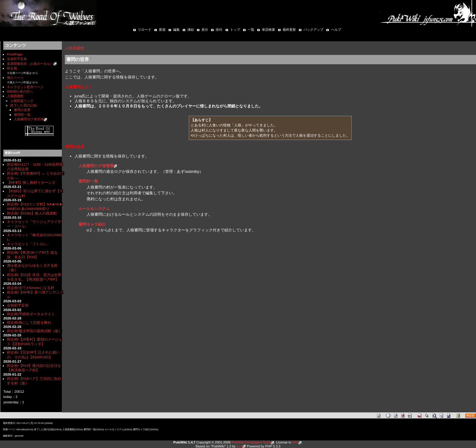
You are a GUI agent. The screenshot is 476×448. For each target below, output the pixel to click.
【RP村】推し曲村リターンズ (31, 182)
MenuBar (21, 429)
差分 (205, 30)
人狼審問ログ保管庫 (29, 119)
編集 (176, 30)
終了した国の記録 (24, 105)
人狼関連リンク (22, 101)
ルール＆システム (94, 209)
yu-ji (240, 446)
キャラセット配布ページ (25, 87)
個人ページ (15, 78)
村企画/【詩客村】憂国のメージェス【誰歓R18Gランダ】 (35, 342)
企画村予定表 (17, 59)
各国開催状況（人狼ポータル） (30, 64)
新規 (162, 30)
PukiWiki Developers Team (251, 442)
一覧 (251, 30)
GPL (295, 442)
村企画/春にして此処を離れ (29, 322)
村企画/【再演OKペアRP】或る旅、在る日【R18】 (32, 255)
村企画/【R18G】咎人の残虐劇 (32, 213)
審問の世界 (22, 110)
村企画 (12, 68)
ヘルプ (336, 30)
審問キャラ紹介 (92, 224)
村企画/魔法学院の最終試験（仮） (35, 331)
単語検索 (268, 30)
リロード (144, 30)
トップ (235, 30)
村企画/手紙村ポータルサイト (31, 314)
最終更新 (289, 30)
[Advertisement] (135, 250)
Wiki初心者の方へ (20, 91)
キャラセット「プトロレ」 (29, 244)
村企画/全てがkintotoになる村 (31, 288)
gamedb (19, 436)
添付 (219, 30)
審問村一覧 (22, 115)
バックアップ (313, 30)
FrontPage (15, 54)
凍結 (191, 30)
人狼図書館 (15, 96)
